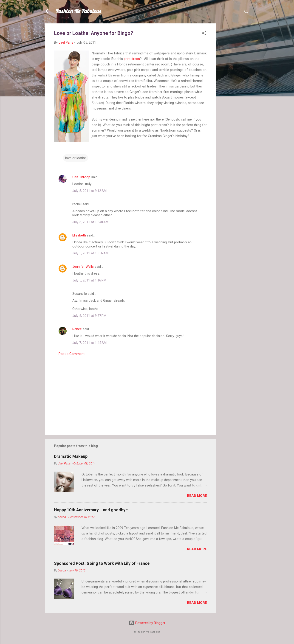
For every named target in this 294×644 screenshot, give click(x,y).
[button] (204, 34)
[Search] (246, 13)
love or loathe (76, 158)
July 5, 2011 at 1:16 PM (89, 280)
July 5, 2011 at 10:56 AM (90, 253)
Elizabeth (79, 235)
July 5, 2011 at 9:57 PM (89, 316)
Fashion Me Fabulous (78, 11)
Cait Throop (81, 177)
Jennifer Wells (83, 267)
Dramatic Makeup (71, 456)
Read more (197, 496)
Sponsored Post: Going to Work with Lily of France (102, 563)
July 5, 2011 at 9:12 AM (89, 191)
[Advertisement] (235, 92)
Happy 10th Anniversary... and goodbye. (91, 510)
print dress (132, 59)
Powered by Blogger (147, 623)
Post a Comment (72, 354)
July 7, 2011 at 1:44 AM (89, 343)
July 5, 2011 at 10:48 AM (90, 222)
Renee (77, 329)
